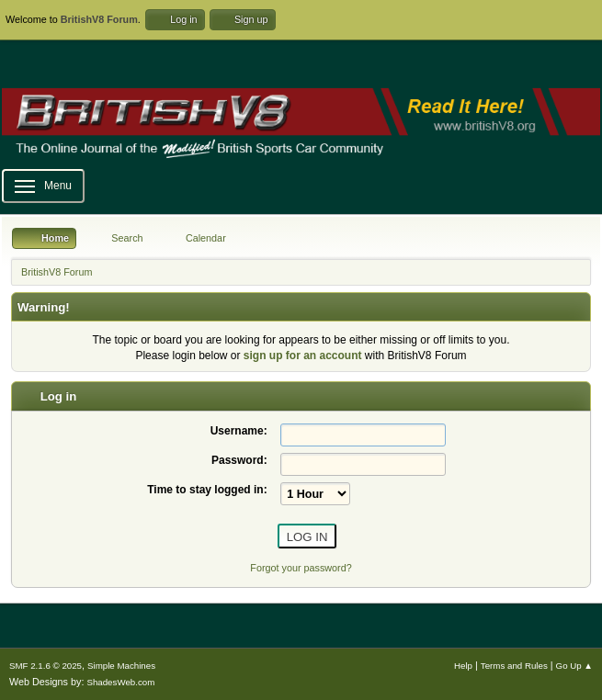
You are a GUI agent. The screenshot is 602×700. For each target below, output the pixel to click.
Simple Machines (121, 666)
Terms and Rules (514, 666)
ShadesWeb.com (120, 682)
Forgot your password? (301, 568)
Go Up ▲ (574, 666)
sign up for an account (303, 356)
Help (463, 666)
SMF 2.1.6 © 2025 (45, 666)
